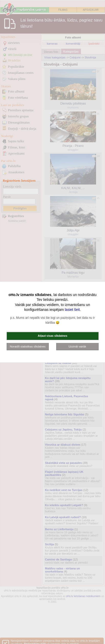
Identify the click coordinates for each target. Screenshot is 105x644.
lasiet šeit (72, 310)
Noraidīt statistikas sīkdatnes (28, 346)
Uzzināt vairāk (77, 346)
